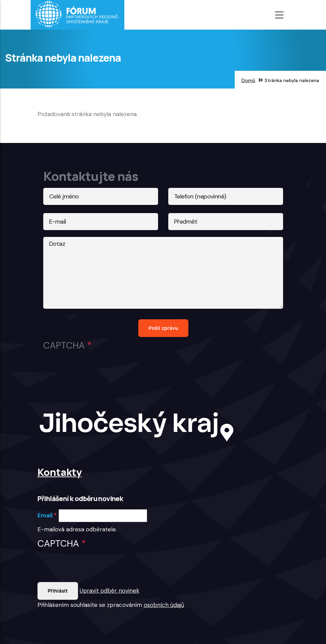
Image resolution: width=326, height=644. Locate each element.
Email (45, 515)
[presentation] (89, 569)
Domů (248, 80)
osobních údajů (164, 605)
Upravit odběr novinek (110, 591)
